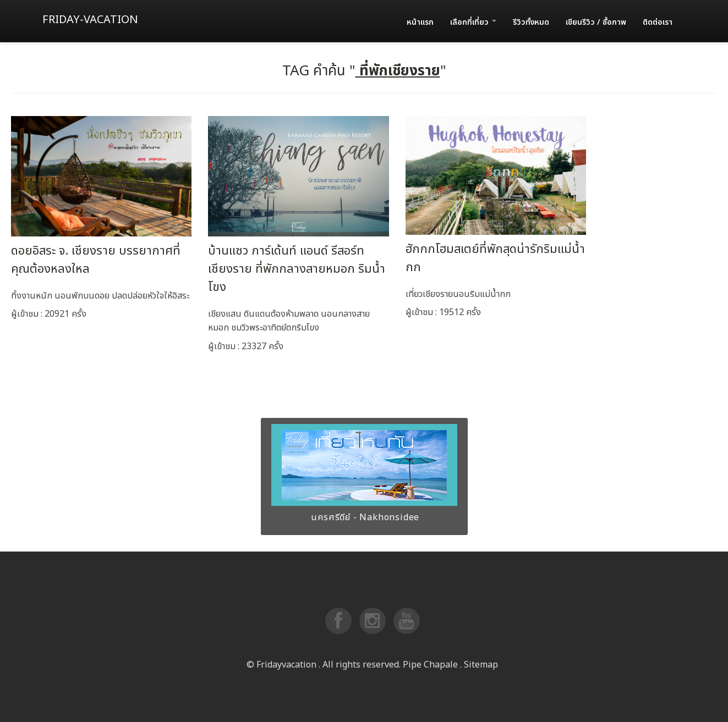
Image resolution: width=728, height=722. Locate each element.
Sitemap (481, 665)
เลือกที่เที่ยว (473, 22)
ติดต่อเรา (658, 22)
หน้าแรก (420, 22)
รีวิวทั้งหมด (531, 22)
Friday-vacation (90, 20)
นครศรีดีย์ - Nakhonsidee (364, 517)
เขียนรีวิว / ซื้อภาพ (596, 22)
